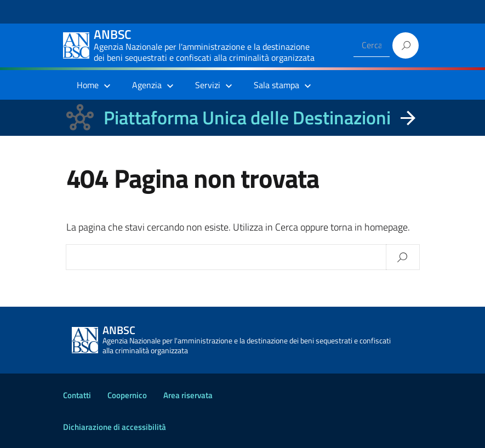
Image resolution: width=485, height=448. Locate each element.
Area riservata (188, 395)
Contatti (77, 395)
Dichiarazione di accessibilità (115, 427)
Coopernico (127, 395)
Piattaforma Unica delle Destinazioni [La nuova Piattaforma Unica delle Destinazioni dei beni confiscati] (247, 117)
